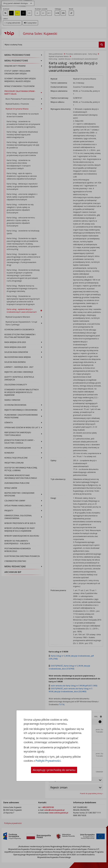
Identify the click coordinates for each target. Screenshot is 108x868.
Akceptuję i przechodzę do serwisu (54, 770)
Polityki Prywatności (48, 761)
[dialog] (54, 434)
